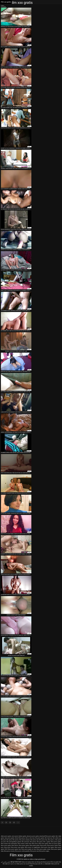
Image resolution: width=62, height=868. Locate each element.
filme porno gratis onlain (43, 849)
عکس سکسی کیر (6, 862)
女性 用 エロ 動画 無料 (44, 864)
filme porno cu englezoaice (33, 847)
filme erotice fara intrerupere (9, 844)
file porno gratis (40, 838)
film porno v (51, 840)
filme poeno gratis (24, 845)
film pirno (9, 840)
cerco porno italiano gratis (19, 836)
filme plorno (15, 845)
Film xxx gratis (55, 862)
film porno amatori (25, 840)
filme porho (43, 845)
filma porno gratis (56, 842)
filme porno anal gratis (18, 847)
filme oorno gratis (6, 845)
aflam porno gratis (6, 836)
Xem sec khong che (37, 862)
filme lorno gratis (43, 844)
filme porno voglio (44, 851)
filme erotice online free (24, 844)
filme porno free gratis (47, 847)
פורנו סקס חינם (12, 864)
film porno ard (34, 840)
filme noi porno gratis (55, 844)
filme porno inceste (9, 851)
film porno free (43, 840)
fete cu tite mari (30, 838)
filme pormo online (52, 845)
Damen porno (47, 862)
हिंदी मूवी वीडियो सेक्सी (16, 862)
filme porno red (34, 851)
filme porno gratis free (14, 849)
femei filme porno (20, 838)
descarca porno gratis (33, 836)
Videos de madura (26, 862)
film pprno (40, 842)
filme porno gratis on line (29, 849)
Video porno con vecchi (23, 864)
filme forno (35, 844)
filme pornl (7, 847)
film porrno (33, 842)
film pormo (16, 840)
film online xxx (57, 838)
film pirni (3, 840)
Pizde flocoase (34, 864)
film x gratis (47, 842)
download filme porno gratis (47, 836)
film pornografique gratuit (14, 842)
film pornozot (25, 842)
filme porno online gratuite (22, 851)
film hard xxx (48, 838)
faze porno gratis (10, 838)
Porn (2, 6)
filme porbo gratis (35, 845)
